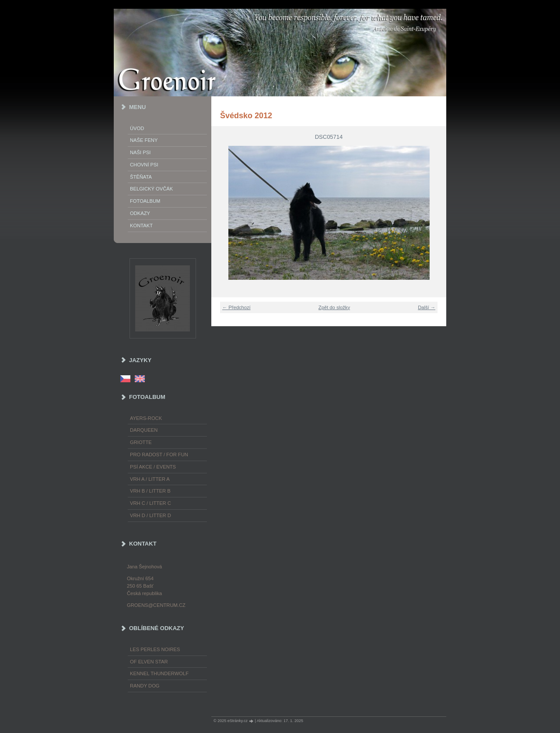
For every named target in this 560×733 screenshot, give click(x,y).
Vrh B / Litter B (150, 491)
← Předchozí (236, 307)
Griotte (141, 442)
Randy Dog (145, 686)
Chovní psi (144, 165)
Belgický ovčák (151, 189)
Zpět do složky (334, 307)
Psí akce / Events (153, 467)
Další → (427, 307)
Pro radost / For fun (159, 455)
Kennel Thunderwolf (159, 673)
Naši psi (140, 152)
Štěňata (141, 177)
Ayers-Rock (146, 418)
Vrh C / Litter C (150, 503)
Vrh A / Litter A (150, 479)
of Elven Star (149, 662)
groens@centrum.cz (156, 605)
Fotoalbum (145, 201)
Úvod (137, 128)
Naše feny (144, 140)
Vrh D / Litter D (150, 515)
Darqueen (144, 430)
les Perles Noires (155, 649)
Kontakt (141, 226)
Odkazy (140, 213)
